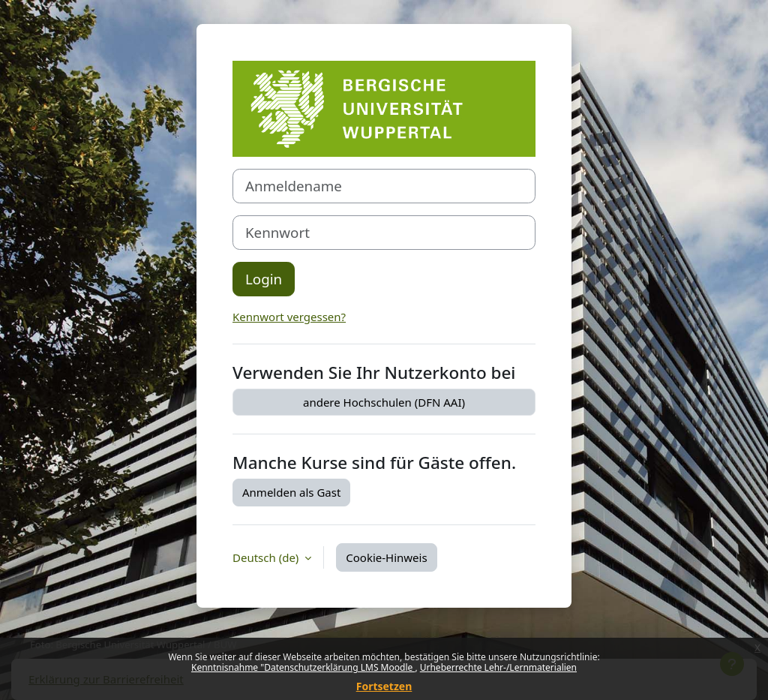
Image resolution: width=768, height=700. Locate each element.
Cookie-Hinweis (386, 557)
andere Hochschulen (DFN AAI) (384, 402)
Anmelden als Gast (291, 492)
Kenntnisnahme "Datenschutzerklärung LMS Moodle (303, 667)
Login (264, 279)
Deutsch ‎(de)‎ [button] (267, 557)
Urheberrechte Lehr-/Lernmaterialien (498, 667)
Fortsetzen (384, 686)
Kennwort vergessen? (289, 317)
